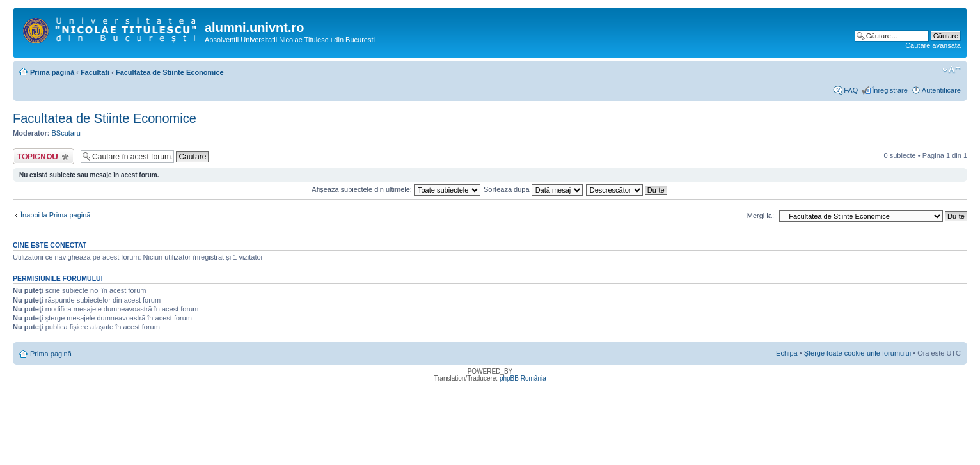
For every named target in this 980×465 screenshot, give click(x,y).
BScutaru (66, 133)
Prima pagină (52, 72)
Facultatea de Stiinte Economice (170, 72)
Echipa (787, 353)
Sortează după (533, 189)
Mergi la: (761, 216)
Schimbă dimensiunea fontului (952, 70)
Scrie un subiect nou (43, 156)
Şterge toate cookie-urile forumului (858, 353)
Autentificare (941, 90)
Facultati (95, 72)
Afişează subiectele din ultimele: (396, 189)
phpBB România (523, 378)
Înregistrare (890, 90)
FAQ (851, 90)
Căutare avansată (933, 45)
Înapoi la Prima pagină (55, 215)
